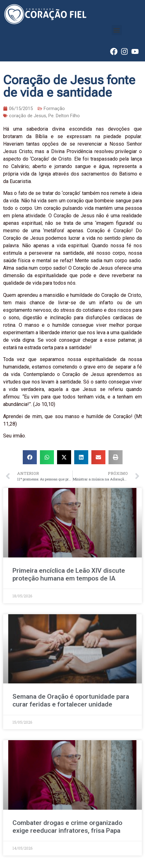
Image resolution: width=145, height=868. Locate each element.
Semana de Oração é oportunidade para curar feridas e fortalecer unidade (71, 700)
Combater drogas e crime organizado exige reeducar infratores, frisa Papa (67, 827)
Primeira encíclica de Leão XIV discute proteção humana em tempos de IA (69, 574)
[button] (117, 30)
